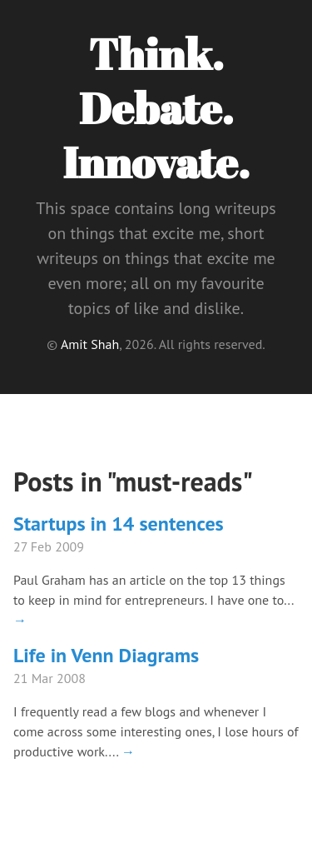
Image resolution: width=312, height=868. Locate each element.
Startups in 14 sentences (119, 524)
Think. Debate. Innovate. (156, 107)
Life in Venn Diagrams (106, 655)
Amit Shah (90, 344)
